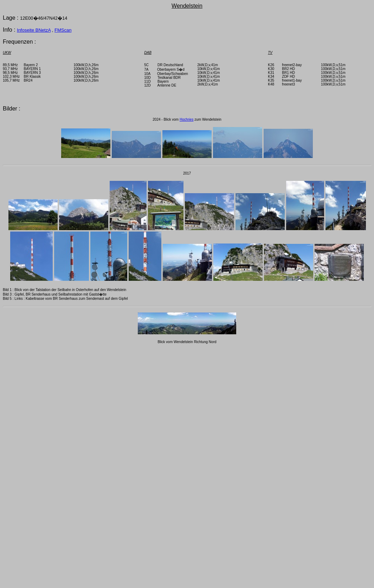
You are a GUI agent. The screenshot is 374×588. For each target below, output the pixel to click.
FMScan (63, 30)
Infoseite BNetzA (34, 30)
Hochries (186, 119)
